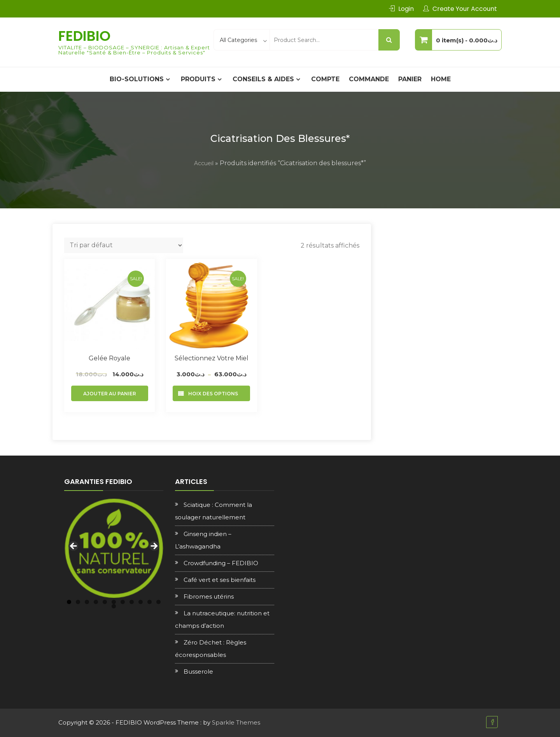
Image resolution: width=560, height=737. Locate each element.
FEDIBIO (84, 36)
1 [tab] (69, 602)
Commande (369, 79)
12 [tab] (114, 606)
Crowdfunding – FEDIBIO (221, 563)
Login (406, 9)
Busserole (198, 672)
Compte (325, 79)
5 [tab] (105, 602)
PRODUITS (198, 79)
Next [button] (154, 547)
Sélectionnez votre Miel (212, 358)
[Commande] (124, 245)
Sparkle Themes (236, 722)
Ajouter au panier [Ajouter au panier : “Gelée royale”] (110, 394)
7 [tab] (123, 602)
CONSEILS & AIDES (263, 79)
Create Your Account (465, 9)
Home (441, 79)
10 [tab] (150, 602)
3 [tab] (87, 602)
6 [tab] (114, 602)
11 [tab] (158, 602)
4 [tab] (96, 602)
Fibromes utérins (209, 596)
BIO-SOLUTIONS (137, 79)
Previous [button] (74, 547)
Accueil (204, 163)
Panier (410, 79)
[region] (114, 548)
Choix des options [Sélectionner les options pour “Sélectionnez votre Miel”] (211, 394)
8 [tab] (132, 602)
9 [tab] (141, 602)
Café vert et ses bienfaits (220, 580)
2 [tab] (78, 602)
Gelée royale (109, 358)
